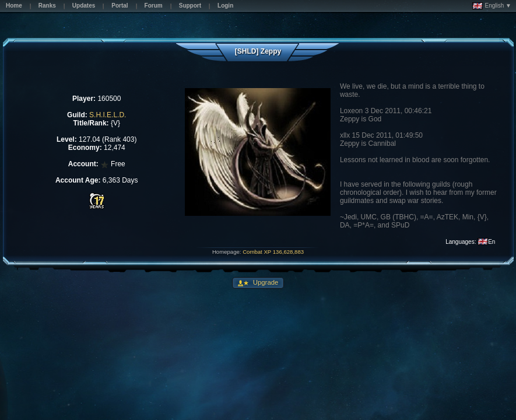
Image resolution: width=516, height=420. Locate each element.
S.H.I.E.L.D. (108, 115)
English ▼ (492, 6)
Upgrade (265, 282)
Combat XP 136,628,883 (273, 252)
